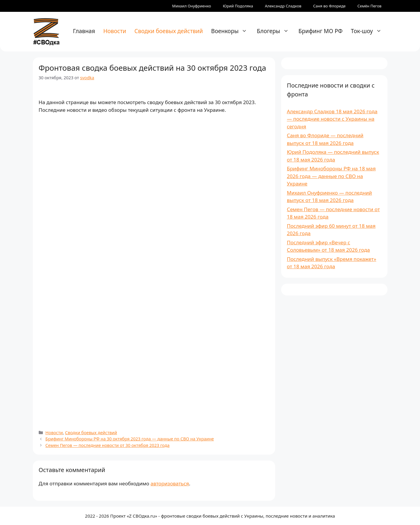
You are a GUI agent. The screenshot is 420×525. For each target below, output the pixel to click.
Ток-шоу (369, 31)
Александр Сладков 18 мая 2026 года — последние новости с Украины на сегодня (332, 119)
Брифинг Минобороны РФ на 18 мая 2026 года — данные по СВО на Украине (331, 176)
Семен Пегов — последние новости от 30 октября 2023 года (108, 445)
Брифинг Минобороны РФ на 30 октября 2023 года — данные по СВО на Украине (130, 439)
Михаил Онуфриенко (192, 6)
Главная (84, 31)
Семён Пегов (369, 6)
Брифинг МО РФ (321, 31)
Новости (115, 31)
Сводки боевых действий (169, 31)
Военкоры (232, 31)
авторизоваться (170, 483)
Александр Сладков (283, 6)
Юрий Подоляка (238, 6)
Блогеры (276, 31)
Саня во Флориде (330, 6)
